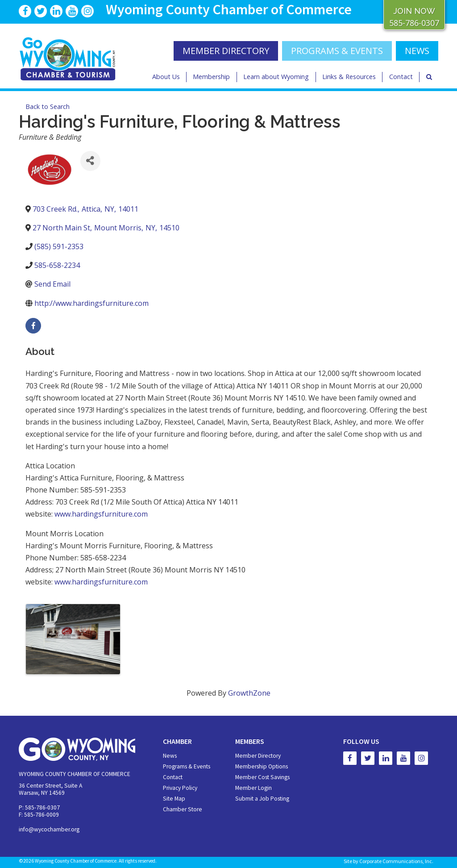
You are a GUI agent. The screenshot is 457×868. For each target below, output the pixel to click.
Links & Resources (349, 77)
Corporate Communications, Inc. (396, 861)
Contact (401, 77)
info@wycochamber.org (49, 829)
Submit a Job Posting (262, 799)
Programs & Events (337, 51)
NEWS (417, 51)
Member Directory (258, 756)
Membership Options (262, 766)
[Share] (90, 161)
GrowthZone (249, 693)
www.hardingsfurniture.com (101, 514)
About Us (166, 77)
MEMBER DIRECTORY (226, 51)
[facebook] (33, 326)
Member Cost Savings (262, 777)
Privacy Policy (180, 788)
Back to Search (48, 106)
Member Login (253, 788)
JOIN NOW (414, 11)
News (170, 756)
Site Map (174, 799)
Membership (211, 77)
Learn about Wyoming (276, 77)
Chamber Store (183, 809)
